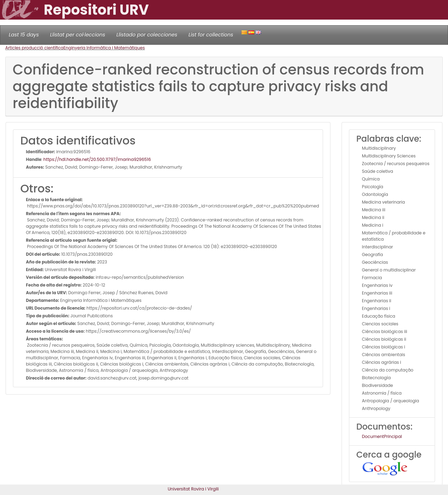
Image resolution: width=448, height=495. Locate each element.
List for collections (211, 35)
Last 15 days (24, 35)
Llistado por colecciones (147, 35)
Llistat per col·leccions (78, 35)
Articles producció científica (34, 48)
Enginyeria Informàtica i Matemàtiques (104, 48)
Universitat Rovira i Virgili (193, 489)
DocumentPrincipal (382, 436)
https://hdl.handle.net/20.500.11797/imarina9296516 (97, 159)
